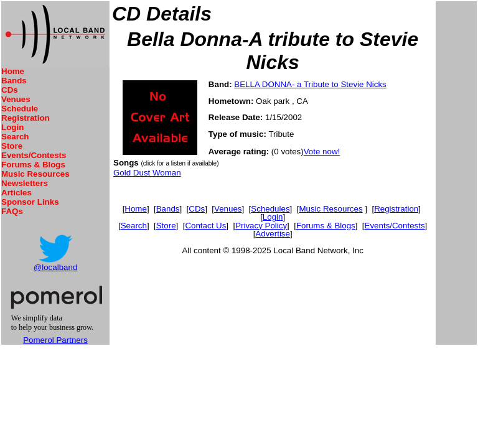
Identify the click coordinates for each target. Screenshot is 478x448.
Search (15, 137)
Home (13, 71)
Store (12, 146)
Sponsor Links (30, 202)
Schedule (20, 109)
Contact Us (205, 226)
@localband (56, 267)
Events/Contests (34, 155)
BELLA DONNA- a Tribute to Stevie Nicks (310, 84)
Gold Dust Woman (147, 173)
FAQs (12, 211)
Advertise (273, 234)
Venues (16, 99)
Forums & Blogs (33, 165)
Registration (26, 118)
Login (12, 127)
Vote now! (322, 152)
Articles (16, 193)
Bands (14, 81)
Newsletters (25, 183)
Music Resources (35, 174)
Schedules (270, 209)
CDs (10, 90)
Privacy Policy (261, 226)
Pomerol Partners (55, 340)
